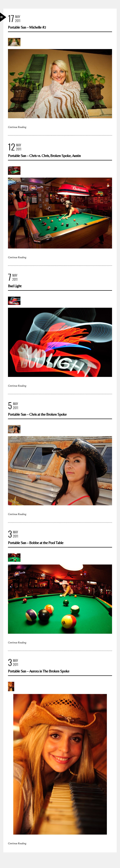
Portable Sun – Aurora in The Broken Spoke (39, 671)
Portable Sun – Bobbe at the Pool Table (36, 543)
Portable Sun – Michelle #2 (27, 27)
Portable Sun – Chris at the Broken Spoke (37, 414)
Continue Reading (17, 127)
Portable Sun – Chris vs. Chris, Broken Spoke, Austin (44, 156)
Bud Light (15, 286)
